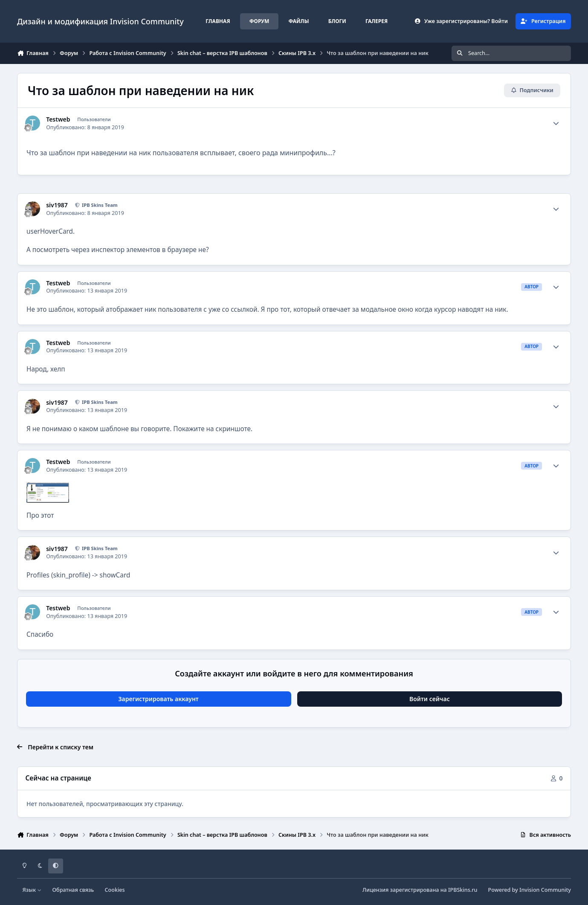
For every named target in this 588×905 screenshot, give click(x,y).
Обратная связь (73, 890)
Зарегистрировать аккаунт (158, 699)
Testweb (58, 119)
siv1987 (57, 205)
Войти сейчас (430, 699)
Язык (32, 890)
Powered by (530, 890)
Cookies (115, 890)
